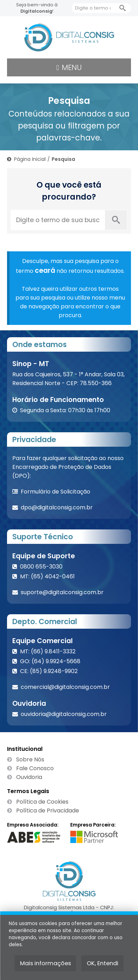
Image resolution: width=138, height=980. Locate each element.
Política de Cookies (42, 802)
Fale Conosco (35, 768)
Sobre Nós (30, 759)
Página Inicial (30, 159)
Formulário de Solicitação (55, 492)
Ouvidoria (29, 777)
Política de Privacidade (48, 811)
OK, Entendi (103, 963)
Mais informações (45, 963)
